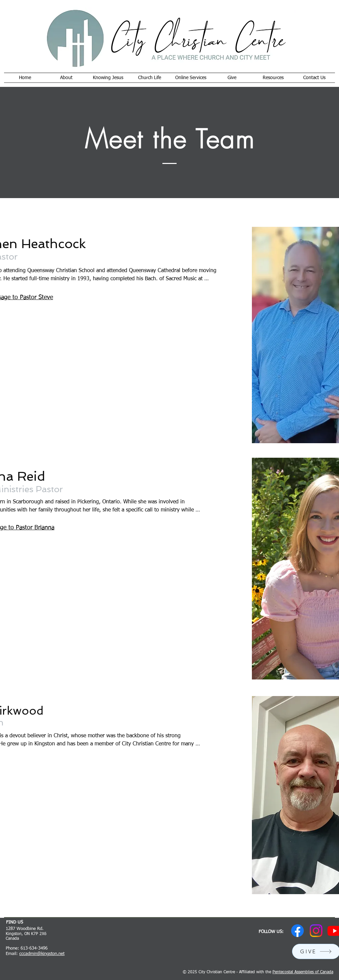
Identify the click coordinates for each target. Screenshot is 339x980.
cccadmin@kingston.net (42, 954)
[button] (66, 78)
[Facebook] (297, 931)
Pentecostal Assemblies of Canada (303, 972)
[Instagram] (316, 931)
